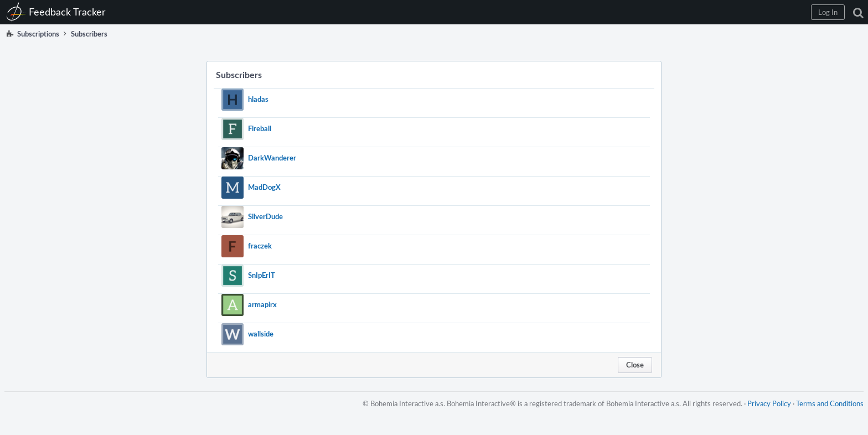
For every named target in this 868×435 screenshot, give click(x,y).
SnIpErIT (262, 275)
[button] (828, 12)
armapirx (262, 304)
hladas (258, 99)
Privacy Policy (769, 403)
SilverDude (265, 216)
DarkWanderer (272, 158)
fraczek (260, 246)
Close (635, 365)
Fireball (260, 128)
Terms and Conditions (830, 403)
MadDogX (264, 187)
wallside (261, 334)
